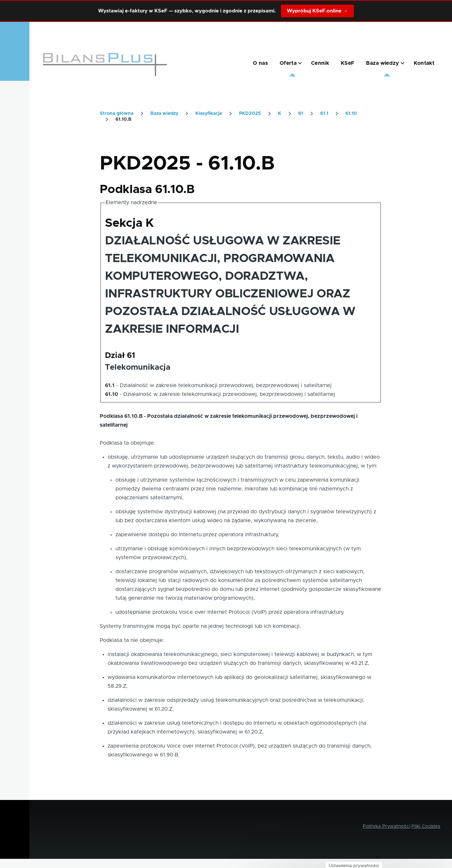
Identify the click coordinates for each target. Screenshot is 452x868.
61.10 (351, 114)
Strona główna (117, 114)
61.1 (324, 114)
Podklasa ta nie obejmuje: (132, 640)
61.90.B (169, 755)
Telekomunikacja (138, 367)
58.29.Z (117, 686)
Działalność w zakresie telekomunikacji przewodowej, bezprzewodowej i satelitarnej (226, 385)
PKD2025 (250, 114)
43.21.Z (359, 663)
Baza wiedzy (164, 114)
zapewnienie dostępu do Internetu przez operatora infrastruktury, (197, 535)
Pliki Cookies (426, 826)
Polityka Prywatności (386, 826)
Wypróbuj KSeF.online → (317, 11)
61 (301, 114)
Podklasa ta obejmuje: (127, 443)
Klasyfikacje (209, 114)
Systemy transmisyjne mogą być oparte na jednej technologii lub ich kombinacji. (200, 626)
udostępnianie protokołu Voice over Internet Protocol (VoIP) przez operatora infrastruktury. (230, 612)
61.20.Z (164, 709)
